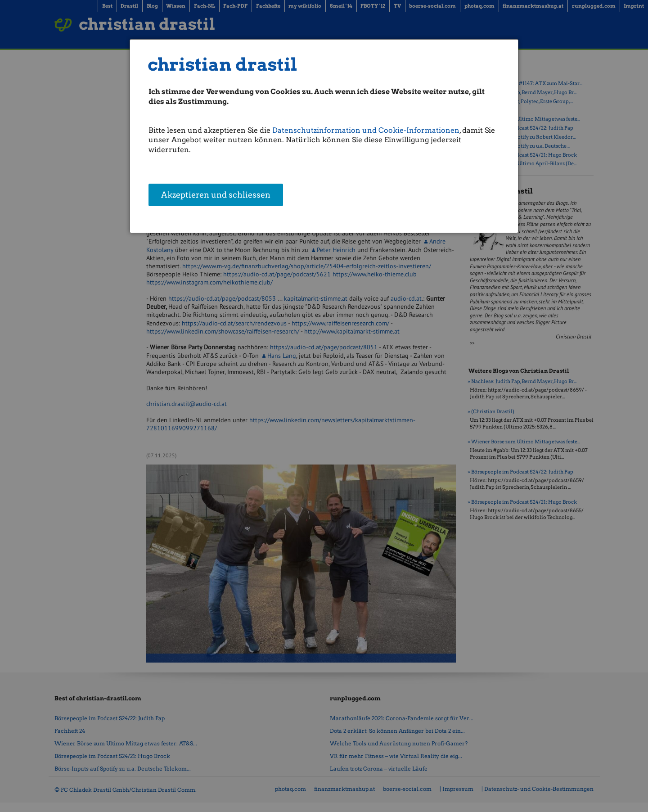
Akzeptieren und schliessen (216, 196)
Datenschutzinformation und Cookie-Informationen (366, 130)
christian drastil (223, 65)
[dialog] (324, 136)
